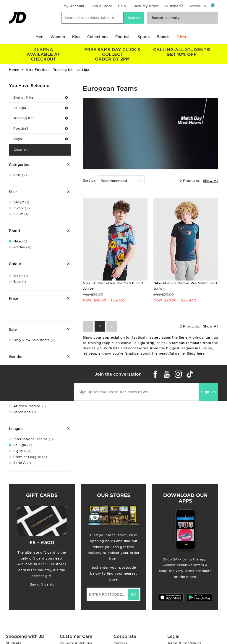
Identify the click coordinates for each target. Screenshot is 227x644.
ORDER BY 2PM (113, 54)
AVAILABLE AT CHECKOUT (43, 54)
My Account (74, 6)
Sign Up (208, 392)
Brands (163, 37)
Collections (98, 37)
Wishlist (171, 6)
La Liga (40, 108)
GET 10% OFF (181, 52)
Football (123, 37)
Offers (182, 37)
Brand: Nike (40, 97)
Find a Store (101, 6)
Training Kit (40, 118)
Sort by (89, 180)
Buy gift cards (42, 584)
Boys (40, 139)
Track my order (145, 6)
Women (58, 37)
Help (122, 6)
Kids (76, 37)
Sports (144, 37)
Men (39, 37)
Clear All (21, 150)
